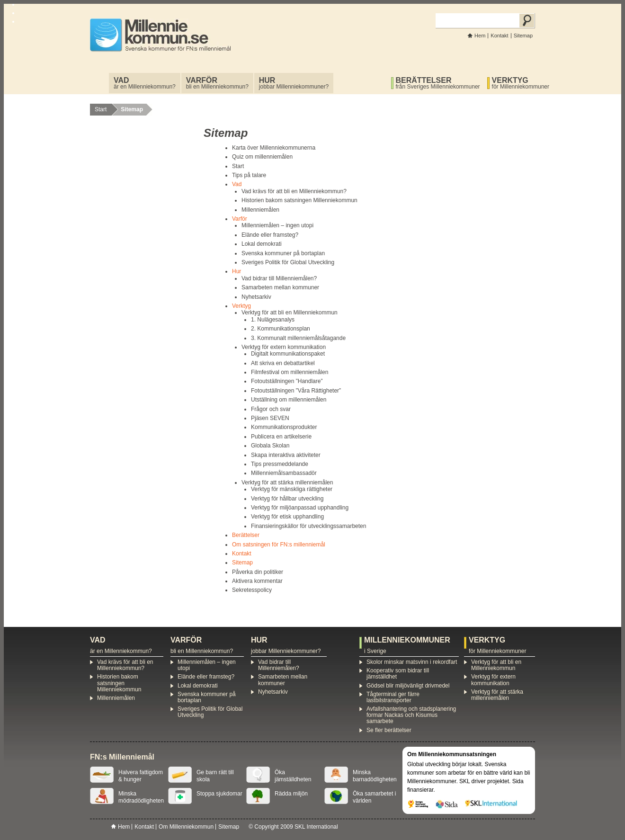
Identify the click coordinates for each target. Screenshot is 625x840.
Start (101, 109)
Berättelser (246, 535)
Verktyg (241, 306)
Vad (237, 184)
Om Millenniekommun (186, 827)
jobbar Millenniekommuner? (294, 83)
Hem (480, 36)
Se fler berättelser (389, 730)
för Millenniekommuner (521, 83)
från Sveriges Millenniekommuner (438, 83)
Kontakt (499, 36)
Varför (240, 219)
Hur (237, 271)
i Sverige (409, 645)
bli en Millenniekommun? (217, 83)
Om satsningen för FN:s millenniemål (279, 545)
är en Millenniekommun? (145, 83)
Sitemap (523, 36)
